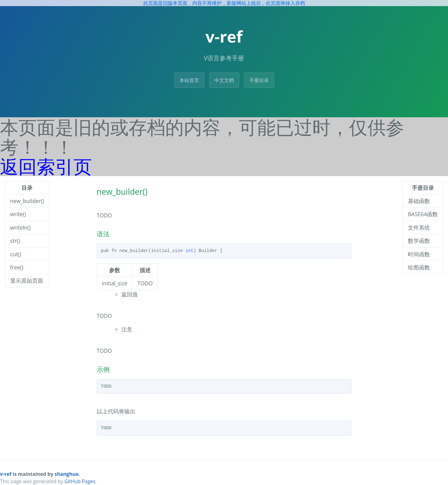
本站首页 (189, 80)
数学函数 (419, 241)
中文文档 (224, 80)
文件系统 (419, 227)
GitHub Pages (80, 481)
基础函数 (419, 201)
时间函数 (419, 254)
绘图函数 (419, 267)
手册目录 (259, 80)
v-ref (6, 474)
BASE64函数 (423, 214)
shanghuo (67, 474)
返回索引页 (46, 166)
